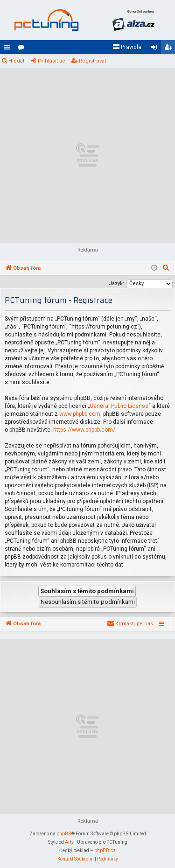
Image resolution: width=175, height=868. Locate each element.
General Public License (119, 406)
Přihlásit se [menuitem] (156, 49)
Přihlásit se (52, 61)
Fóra (23, 49)
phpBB (64, 834)
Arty (69, 842)
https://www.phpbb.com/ (84, 430)
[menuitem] (127, 47)
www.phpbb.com (80, 414)
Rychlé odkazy (9, 49)
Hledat (16, 61)
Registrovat (92, 61)
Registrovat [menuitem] (170, 49)
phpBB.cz (105, 850)
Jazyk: (116, 283)
